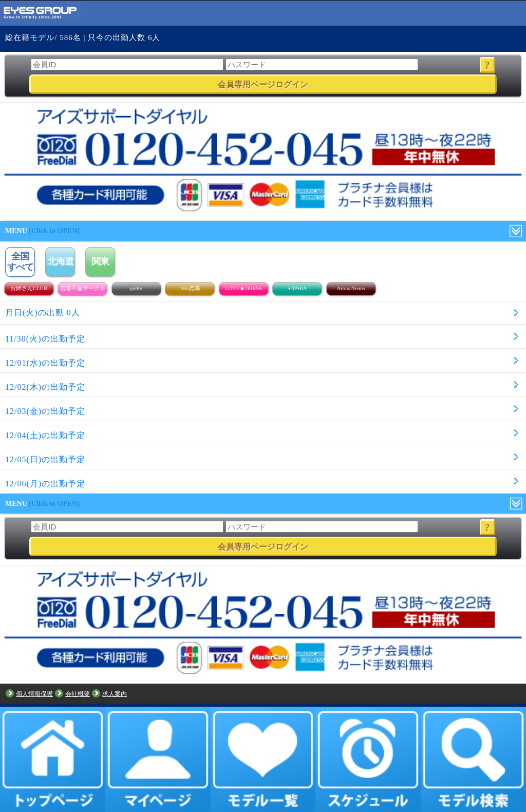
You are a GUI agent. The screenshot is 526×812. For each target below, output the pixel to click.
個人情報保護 (34, 694)
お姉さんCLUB (29, 288)
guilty (136, 288)
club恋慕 (190, 288)
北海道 (60, 261)
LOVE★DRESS (243, 288)
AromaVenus (351, 288)
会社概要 (78, 694)
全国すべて (20, 262)
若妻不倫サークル (83, 288)
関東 (100, 261)
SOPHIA (297, 288)
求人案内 (115, 694)
